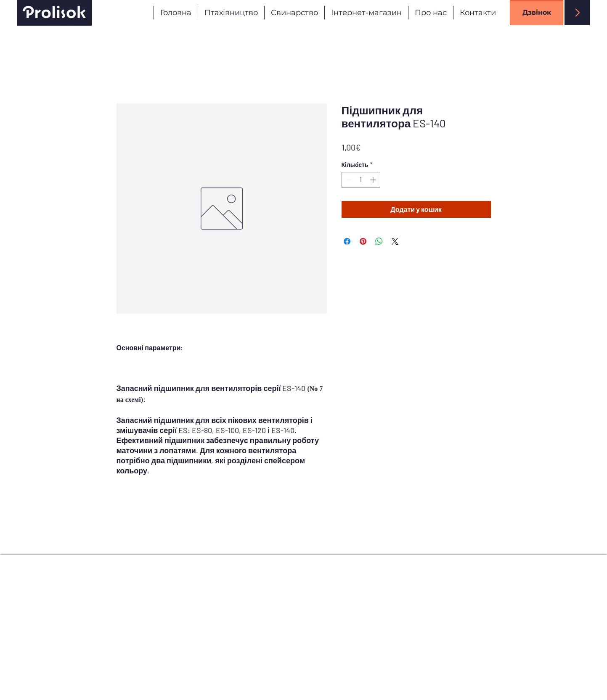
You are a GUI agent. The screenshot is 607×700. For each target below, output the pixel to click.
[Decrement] (348, 180)
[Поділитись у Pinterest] (363, 241)
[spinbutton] (361, 180)
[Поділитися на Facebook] (347, 241)
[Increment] (374, 180)
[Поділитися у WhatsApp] (379, 241)
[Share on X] (395, 241)
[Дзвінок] (537, 13)
